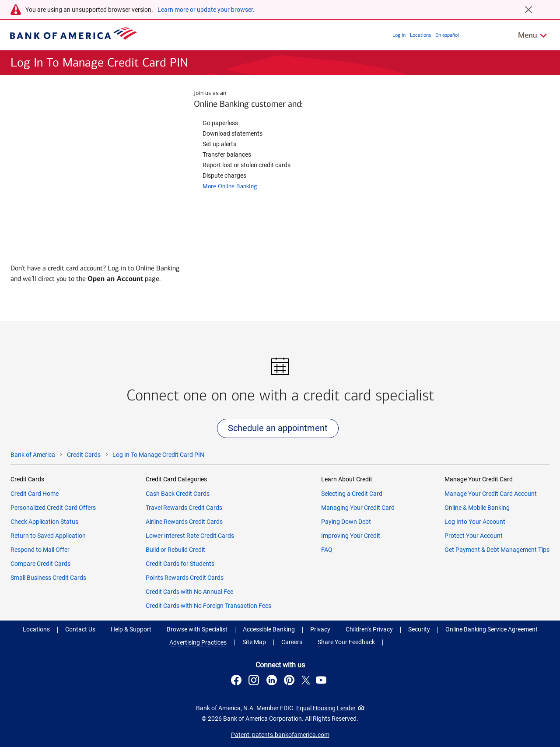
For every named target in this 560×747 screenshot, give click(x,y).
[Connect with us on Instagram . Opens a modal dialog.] (255, 681)
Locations (420, 35)
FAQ (327, 550)
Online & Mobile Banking (477, 508)
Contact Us (80, 629)
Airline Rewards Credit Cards (184, 522)
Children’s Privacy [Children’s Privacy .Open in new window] (369, 629)
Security (419, 629)
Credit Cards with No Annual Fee (189, 592)
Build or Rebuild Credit (175, 550)
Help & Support (131, 629)
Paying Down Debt (346, 522)
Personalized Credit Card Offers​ (53, 508)
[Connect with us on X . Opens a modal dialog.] (306, 681)
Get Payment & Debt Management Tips (497, 550)
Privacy (320, 629)
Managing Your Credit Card (358, 508)
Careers (292, 642)
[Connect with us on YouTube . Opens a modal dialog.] (322, 681)
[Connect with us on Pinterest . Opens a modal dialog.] (290, 681)
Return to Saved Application (48, 536)
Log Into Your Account (475, 522)
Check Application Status (44, 522)
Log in (399, 35)
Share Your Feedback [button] (346, 642)
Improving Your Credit (351, 536)
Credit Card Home (35, 494)
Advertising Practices (198, 642)
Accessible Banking (269, 629)
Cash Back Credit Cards (178, 494)
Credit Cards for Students (180, 564)
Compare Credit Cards (40, 564)
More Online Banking (230, 186)
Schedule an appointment (278, 428)
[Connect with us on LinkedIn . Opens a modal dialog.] (273, 681)
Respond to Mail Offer (40, 550)
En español (447, 35)
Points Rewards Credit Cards (185, 578)
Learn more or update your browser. (206, 10)
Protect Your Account (474, 536)
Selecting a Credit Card (352, 494)
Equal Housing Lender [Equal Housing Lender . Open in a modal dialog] (326, 708)
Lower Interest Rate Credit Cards (190, 536)
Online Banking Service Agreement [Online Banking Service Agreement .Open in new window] (492, 629)
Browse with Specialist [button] (197, 629)
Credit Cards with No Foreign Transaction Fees (208, 606)
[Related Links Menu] (533, 35)
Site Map (254, 642)
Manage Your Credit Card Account (491, 494)
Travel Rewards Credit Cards (184, 508)
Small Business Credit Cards (48, 578)
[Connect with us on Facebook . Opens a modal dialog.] (238, 681)
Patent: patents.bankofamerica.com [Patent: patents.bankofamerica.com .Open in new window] (280, 735)
